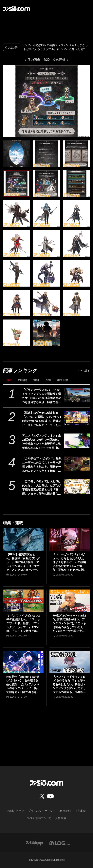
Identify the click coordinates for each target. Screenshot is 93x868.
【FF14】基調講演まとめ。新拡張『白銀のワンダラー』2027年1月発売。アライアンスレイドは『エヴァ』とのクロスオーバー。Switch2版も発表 (23, 562)
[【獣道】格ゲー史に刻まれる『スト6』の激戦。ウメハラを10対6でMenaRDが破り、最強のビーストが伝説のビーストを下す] (77, 418)
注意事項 (80, 811)
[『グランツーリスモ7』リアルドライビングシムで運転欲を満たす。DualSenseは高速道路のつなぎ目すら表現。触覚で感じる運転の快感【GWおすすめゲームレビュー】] (77, 395)
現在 (9, 380)
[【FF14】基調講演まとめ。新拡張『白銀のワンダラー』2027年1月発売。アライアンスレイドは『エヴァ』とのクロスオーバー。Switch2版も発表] (23, 540)
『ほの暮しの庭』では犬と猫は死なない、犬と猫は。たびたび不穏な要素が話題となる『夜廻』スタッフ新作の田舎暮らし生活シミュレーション (42, 488)
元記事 (11, 48)
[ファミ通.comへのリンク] (17, 9)
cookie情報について (39, 818)
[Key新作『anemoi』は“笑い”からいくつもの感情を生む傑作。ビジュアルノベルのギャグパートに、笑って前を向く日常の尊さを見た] (23, 662)
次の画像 (59, 60)
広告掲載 (61, 818)
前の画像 (34, 60)
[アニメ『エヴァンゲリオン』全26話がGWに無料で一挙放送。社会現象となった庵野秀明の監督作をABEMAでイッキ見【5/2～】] (77, 441)
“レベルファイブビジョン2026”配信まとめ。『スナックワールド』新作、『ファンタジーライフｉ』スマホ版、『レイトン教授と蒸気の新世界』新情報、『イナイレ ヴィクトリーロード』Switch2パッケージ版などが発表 (23, 624)
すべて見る (84, 371)
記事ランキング (20, 370)
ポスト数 (63, 380)
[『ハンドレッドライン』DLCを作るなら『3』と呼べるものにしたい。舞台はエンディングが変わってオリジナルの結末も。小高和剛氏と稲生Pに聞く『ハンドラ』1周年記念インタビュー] (70, 662)
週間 (36, 380)
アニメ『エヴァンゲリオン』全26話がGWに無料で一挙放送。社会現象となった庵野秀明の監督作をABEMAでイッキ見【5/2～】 (42, 442)
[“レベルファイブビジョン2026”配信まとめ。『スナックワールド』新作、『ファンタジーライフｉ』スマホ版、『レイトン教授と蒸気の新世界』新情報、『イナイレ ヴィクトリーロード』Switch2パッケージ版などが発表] (23, 601)
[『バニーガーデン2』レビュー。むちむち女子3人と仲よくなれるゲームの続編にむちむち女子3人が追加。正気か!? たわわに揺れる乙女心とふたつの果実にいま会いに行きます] (70, 540)
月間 (48, 380)
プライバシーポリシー (42, 811)
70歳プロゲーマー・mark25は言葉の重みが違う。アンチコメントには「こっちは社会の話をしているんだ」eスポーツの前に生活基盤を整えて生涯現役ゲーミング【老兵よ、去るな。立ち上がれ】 (69, 624)
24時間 (23, 380)
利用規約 (65, 811)
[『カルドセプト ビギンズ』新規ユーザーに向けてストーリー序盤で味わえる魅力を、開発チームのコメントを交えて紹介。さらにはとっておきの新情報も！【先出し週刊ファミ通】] (77, 464)
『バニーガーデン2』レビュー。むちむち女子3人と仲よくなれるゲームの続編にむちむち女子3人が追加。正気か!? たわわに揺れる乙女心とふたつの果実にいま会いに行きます (70, 562)
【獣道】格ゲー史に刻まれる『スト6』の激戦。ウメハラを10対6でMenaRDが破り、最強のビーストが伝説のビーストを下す (42, 419)
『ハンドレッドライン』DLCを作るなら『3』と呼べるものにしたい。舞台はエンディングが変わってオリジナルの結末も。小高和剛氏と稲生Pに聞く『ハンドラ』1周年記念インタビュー (69, 685)
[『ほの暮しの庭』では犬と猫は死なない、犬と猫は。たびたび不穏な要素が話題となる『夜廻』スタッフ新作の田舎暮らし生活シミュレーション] (77, 487)
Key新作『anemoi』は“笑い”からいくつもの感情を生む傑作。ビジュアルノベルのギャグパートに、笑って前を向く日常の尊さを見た (23, 685)
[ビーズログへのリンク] (60, 843)
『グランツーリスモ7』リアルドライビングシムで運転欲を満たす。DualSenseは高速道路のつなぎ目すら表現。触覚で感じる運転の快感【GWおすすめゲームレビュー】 (42, 396)
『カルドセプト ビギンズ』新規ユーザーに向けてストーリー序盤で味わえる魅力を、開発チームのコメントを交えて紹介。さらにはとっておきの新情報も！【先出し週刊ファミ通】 (42, 465)
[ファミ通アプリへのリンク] (34, 843)
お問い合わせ (16, 811)
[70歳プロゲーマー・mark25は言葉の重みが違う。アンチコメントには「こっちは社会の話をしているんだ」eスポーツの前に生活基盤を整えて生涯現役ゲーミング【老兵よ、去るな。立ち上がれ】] (70, 601)
